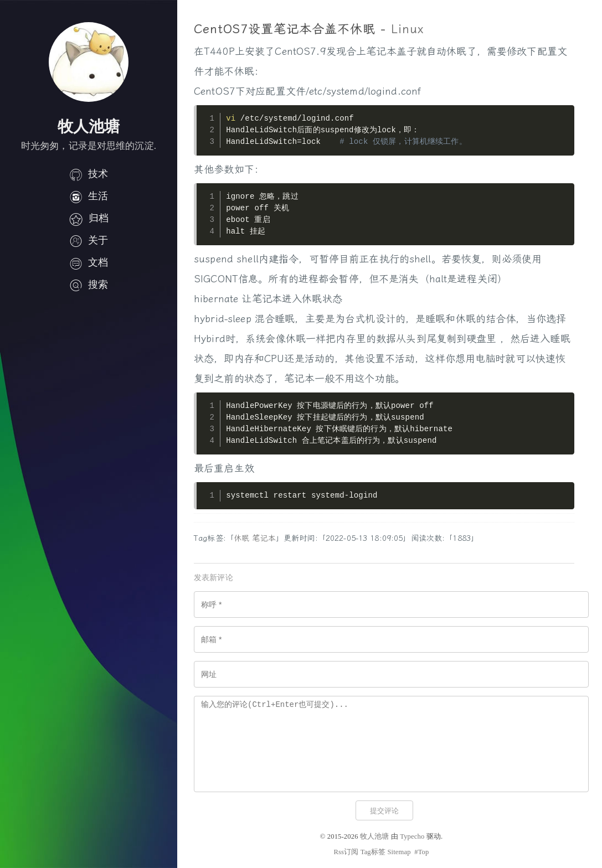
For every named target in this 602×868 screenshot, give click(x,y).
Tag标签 (373, 852)
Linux (408, 29)
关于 (89, 240)
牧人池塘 (375, 836)
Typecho (412, 836)
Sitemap (399, 852)
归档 (89, 218)
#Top (421, 852)
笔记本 (264, 538)
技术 (89, 174)
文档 (89, 262)
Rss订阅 (346, 852)
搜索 (89, 285)
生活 (89, 196)
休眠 (241, 538)
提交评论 (384, 811)
